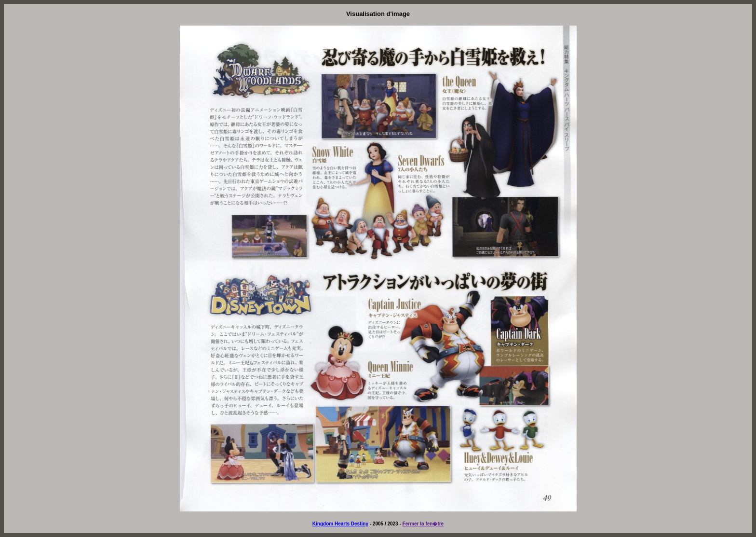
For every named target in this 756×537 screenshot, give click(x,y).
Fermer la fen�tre (423, 524)
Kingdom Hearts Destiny (340, 524)
